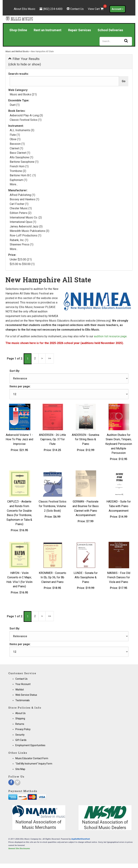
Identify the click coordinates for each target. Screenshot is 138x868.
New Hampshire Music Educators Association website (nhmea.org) (70, 321)
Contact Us (77, 9)
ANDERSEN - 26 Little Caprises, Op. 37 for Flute (52, 439)
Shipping (20, 718)
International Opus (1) (23, 222)
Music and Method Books (17, 51)
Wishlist (20, 690)
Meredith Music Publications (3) (29, 231)
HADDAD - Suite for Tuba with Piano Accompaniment (119, 506)
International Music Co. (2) (26, 217)
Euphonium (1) (18, 180)
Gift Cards (21, 740)
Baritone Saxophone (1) (24, 162)
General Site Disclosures (19, 849)
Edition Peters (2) (21, 213)
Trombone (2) (18, 171)
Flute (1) (15, 135)
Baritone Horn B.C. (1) (23, 175)
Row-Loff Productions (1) (25, 235)
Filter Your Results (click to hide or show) (25, 62)
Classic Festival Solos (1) (26, 120)
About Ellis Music (25, 9)
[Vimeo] (17, 782)
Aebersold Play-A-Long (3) (26, 115)
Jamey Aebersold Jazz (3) (26, 226)
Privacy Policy (23, 729)
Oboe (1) (15, 139)
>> (50, 358)
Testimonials (22, 700)
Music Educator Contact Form (32, 758)
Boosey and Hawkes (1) (24, 199)
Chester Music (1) (21, 208)
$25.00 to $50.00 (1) (22, 264)
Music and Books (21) (23, 94)
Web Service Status (26, 695)
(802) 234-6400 (53, 9)
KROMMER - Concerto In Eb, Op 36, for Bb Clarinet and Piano (52, 577)
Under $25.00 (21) (21, 259)
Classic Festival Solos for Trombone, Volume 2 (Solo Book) (52, 506)
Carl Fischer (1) (19, 204)
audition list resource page (110, 336)
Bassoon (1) (17, 144)
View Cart (96, 9)
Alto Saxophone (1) (21, 157)
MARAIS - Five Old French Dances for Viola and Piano (119, 577)
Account (118, 9)
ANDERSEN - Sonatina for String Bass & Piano (85, 439)
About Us (20, 713)
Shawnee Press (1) (22, 244)
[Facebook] (11, 782)
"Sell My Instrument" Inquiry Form (34, 764)
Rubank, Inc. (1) (19, 240)
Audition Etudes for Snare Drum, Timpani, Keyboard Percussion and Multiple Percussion (119, 444)
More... (14, 184)
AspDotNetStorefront (81, 839)
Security (20, 735)
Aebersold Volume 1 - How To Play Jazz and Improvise (19, 439)
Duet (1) (15, 105)
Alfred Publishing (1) (22, 195)
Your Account (23, 684)
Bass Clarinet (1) (20, 153)
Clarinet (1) (16, 148)
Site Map (20, 769)
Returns (20, 724)
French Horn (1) (19, 166)
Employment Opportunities (30, 745)
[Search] (116, 41)
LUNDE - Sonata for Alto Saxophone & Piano (86, 577)
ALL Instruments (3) (22, 130)
